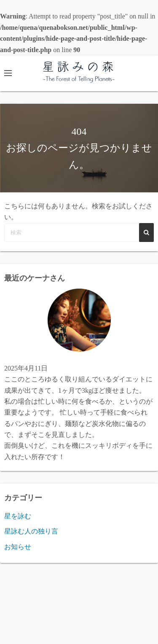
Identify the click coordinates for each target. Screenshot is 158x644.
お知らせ (18, 547)
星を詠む (18, 516)
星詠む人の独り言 (31, 531)
